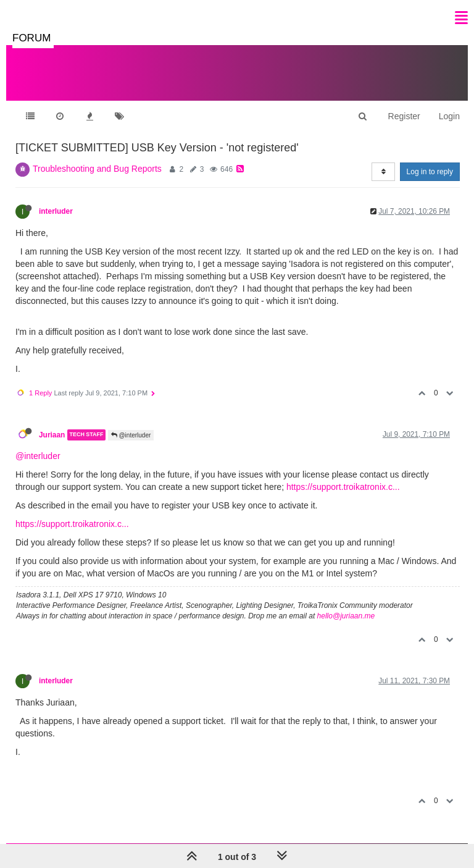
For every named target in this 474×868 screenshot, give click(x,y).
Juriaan (52, 435)
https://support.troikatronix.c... (343, 487)
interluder (56, 211)
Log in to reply (430, 172)
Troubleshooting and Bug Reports (97, 169)
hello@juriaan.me (346, 616)
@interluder (131, 435)
